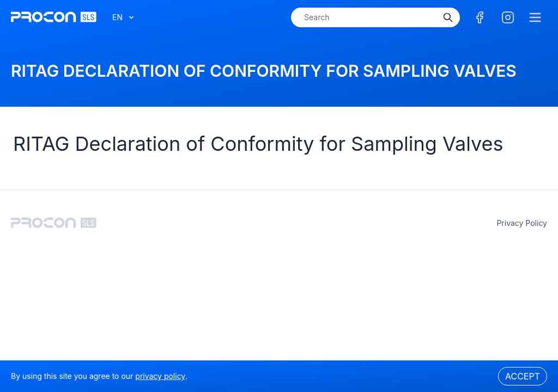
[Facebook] (480, 17)
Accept (523, 376)
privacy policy (522, 223)
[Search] (448, 17)
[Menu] (535, 17)
